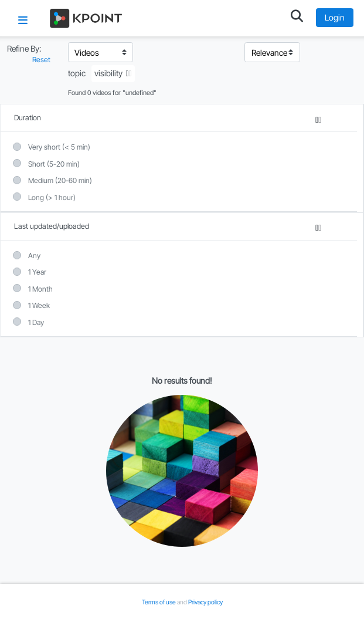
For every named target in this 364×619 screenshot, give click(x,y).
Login (335, 17)
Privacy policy (205, 602)
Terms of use (159, 602)
